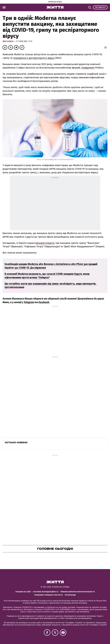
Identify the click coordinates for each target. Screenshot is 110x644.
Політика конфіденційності (46, 592)
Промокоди (70, 595)
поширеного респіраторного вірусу (34, 58)
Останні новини (16, 442)
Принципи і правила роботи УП (49, 595)
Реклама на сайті (23, 592)
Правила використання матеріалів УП (78, 592)
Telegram (29, 302)
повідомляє (88, 68)
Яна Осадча (8, 41)
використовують (45, 243)
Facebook (44, 302)
